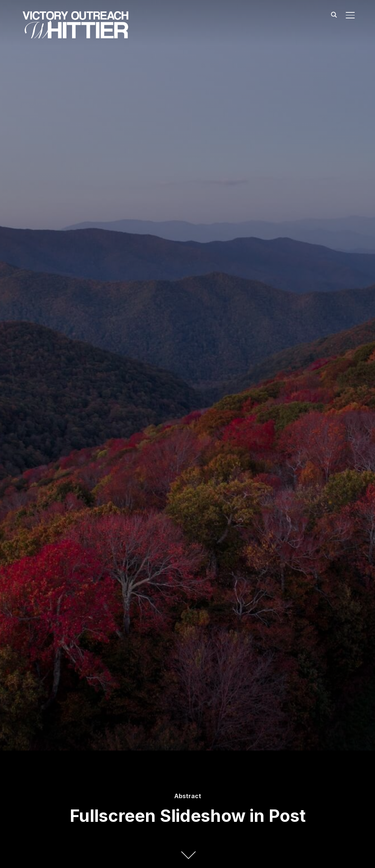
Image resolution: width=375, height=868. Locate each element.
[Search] (334, 14)
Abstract (188, 796)
